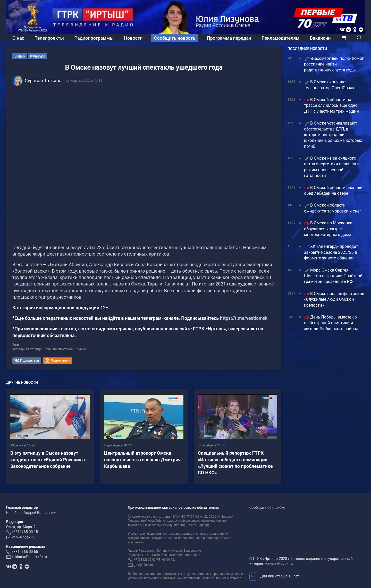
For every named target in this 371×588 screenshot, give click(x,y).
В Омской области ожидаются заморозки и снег (333, 208)
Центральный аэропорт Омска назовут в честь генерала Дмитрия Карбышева (142, 459)
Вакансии (320, 38)
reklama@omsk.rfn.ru (29, 557)
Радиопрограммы (94, 38)
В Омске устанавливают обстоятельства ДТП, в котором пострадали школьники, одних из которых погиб (333, 135)
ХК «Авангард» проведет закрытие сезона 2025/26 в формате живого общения (331, 252)
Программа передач (229, 38)
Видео (20, 56)
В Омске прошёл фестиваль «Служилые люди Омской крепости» (334, 299)
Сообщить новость (175, 38)
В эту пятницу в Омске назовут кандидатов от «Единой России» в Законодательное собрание (48, 459)
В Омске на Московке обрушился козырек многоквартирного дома (328, 229)
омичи (81, 349)
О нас (18, 38)
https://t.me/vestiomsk (244, 318)
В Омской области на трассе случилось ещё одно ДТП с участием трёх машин (331, 105)
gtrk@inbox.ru (23, 537)
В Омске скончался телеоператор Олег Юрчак (329, 85)
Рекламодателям (280, 38)
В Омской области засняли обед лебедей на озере (333, 190)
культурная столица (27, 349)
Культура (37, 56)
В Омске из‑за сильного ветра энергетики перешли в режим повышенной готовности (332, 167)
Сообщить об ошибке (267, 508)
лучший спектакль (59, 349)
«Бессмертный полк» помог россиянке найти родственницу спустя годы (334, 64)
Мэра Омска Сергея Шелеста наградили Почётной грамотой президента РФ (333, 276)
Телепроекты (49, 38)
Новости (133, 38)
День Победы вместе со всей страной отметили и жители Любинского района (331, 323)
